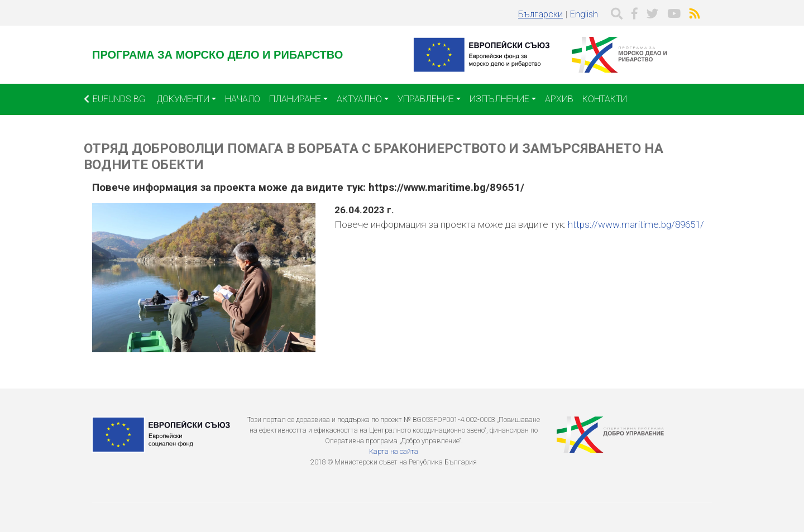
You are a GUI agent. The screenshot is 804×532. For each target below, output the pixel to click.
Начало (243, 99)
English (584, 14)
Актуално (359, 99)
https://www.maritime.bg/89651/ (636, 224)
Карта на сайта (394, 451)
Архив (559, 99)
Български (540, 14)
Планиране (295, 99)
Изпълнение (499, 99)
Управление (426, 99)
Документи (183, 99)
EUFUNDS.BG (114, 99)
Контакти (605, 99)
